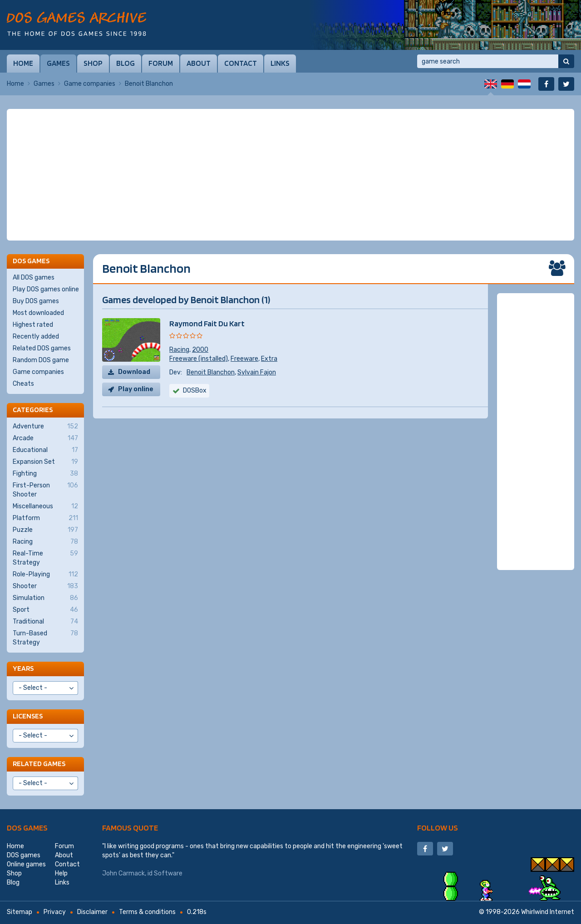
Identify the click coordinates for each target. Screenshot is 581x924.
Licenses (28, 716)
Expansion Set (45, 462)
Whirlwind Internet (548, 912)
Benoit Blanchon (211, 372)
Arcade (45, 438)
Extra (269, 359)
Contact (241, 63)
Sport (45, 610)
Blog (126, 63)
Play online (136, 389)
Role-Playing (45, 575)
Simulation (45, 598)
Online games (26, 864)
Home (23, 63)
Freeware (244, 359)
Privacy (55, 912)
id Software (165, 873)
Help (61, 873)
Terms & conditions (147, 912)
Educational (45, 450)
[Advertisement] (290, 175)
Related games (39, 764)
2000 (200, 350)
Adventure (45, 427)
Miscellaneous (45, 506)
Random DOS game (41, 360)
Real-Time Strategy (45, 558)
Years (23, 668)
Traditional (45, 622)
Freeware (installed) (199, 359)
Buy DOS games (36, 301)
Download (134, 372)
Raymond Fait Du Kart (207, 323)
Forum (161, 63)
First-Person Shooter (45, 490)
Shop (93, 63)
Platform (45, 518)
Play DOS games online (46, 289)
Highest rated (33, 325)
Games (58, 63)
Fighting (45, 474)
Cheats (23, 384)
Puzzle (45, 530)
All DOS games (34, 278)
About (199, 63)
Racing (179, 350)
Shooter (45, 586)
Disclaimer (92, 912)
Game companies (90, 84)
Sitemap (20, 912)
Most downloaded (38, 313)
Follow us (438, 828)
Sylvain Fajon (257, 372)
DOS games (27, 828)
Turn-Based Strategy (45, 638)
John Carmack (123, 873)
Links (280, 63)
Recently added (36, 337)
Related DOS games (42, 348)
